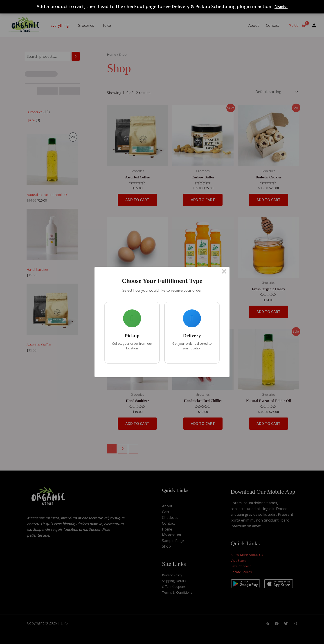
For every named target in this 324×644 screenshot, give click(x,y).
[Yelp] (268, 624)
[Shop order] (276, 92)
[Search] (76, 57)
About (254, 25)
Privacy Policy (173, 575)
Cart (166, 512)
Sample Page (173, 541)
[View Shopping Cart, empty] (297, 25)
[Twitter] (286, 624)
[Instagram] (295, 624)
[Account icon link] (314, 25)
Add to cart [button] (137, 200)
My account (172, 535)
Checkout (170, 517)
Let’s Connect (242, 566)
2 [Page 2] (123, 449)
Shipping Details (176, 581)
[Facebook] (277, 624)
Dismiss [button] (281, 7)
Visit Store (239, 560)
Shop (166, 546)
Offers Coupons (175, 586)
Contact (272, 25)
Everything (60, 25)
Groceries (86, 25)
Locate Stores (242, 572)
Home (111, 54)
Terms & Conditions (179, 592)
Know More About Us (249, 555)
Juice (107, 25)
